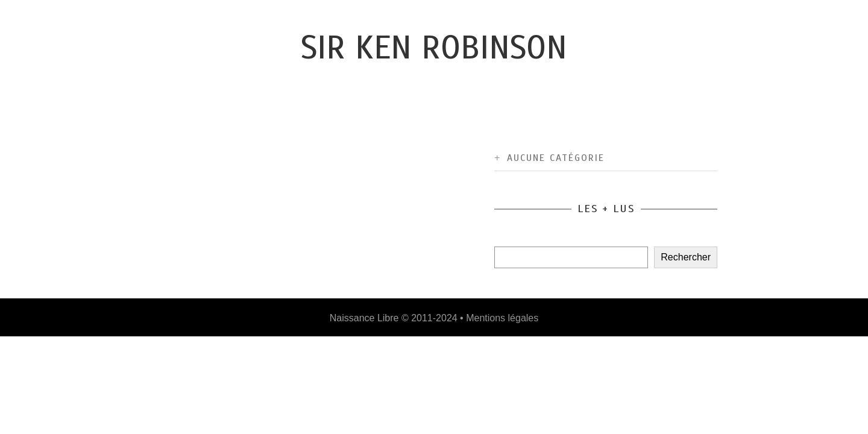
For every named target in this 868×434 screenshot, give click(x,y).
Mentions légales (502, 318)
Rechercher (686, 257)
